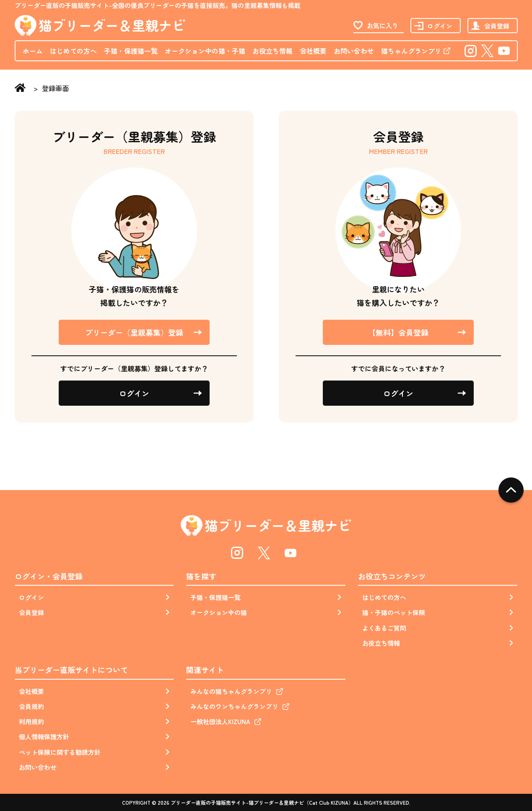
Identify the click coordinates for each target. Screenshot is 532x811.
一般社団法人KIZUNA (220, 721)
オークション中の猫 (219, 612)
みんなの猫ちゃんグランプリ (231, 691)
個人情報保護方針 (44, 737)
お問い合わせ (354, 51)
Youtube (504, 51)
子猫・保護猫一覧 (131, 51)
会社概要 (313, 51)
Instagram (471, 51)
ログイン (440, 26)
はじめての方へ (73, 51)
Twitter (487, 51)
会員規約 (31, 706)
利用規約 (31, 721)
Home (22, 89)
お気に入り (383, 25)
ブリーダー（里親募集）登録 (134, 332)
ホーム (33, 51)
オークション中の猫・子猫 (205, 51)
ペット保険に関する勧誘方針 (60, 752)
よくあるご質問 (384, 628)
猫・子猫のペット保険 (394, 612)
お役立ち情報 (272, 51)
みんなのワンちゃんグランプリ (234, 706)
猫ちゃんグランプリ (411, 51)
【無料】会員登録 (398, 332)
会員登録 (497, 26)
